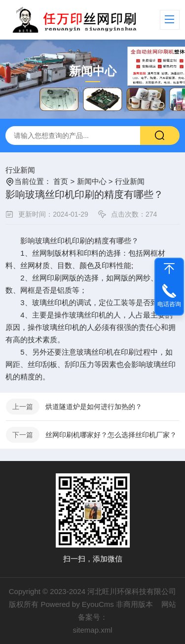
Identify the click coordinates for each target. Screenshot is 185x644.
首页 (61, 181)
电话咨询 (169, 304)
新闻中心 (92, 181)
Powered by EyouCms (77, 604)
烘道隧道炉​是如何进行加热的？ (94, 407)
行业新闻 (20, 170)
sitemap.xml (92, 630)
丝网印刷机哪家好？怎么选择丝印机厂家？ (111, 435)
